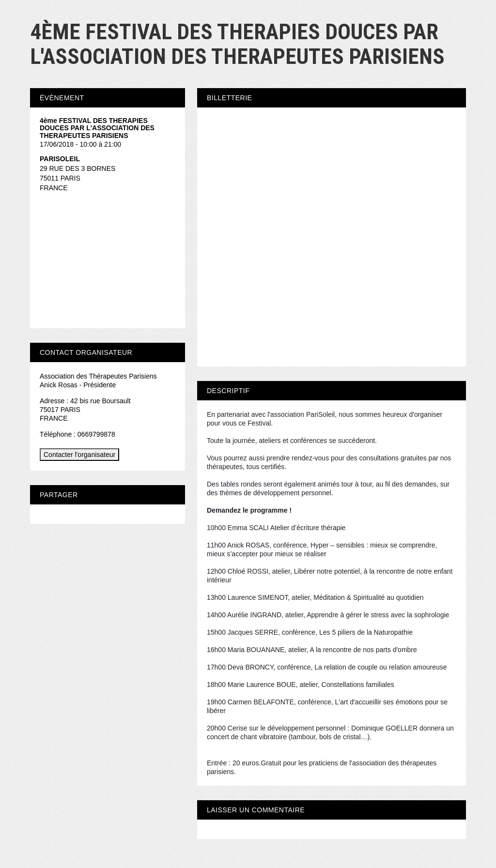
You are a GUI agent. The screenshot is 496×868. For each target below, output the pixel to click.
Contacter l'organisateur (79, 455)
